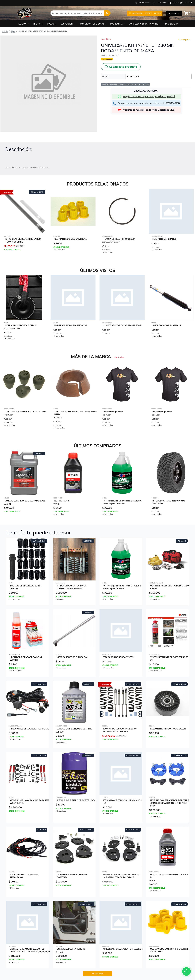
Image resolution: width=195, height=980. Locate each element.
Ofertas (148, 13)
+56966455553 (144, 3)
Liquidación (135, 13)
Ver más (98, 974)
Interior (38, 24)
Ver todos (119, 357)
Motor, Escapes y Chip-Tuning (145, 24)
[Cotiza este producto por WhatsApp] (121, 67)
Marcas (158, 13)
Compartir (184, 39)
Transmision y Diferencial (93, 24)
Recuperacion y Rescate (177, 24)
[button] (107, 13)
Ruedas (52, 24)
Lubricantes (118, 24)
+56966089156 (163, 3)
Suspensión (68, 24)
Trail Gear (106, 39)
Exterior (24, 24)
